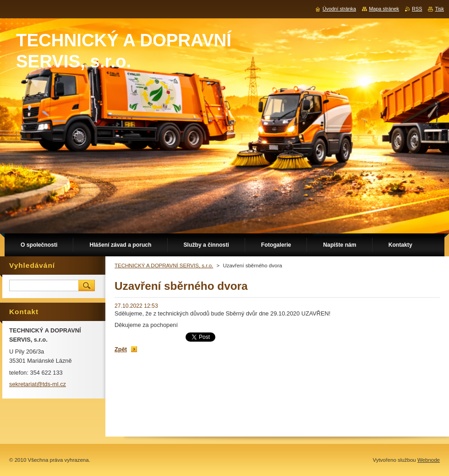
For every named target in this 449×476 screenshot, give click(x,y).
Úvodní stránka (339, 9)
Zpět (121, 349)
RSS (417, 9)
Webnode (429, 460)
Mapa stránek (384, 9)
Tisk (439, 9)
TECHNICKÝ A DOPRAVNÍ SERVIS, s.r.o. (164, 266)
